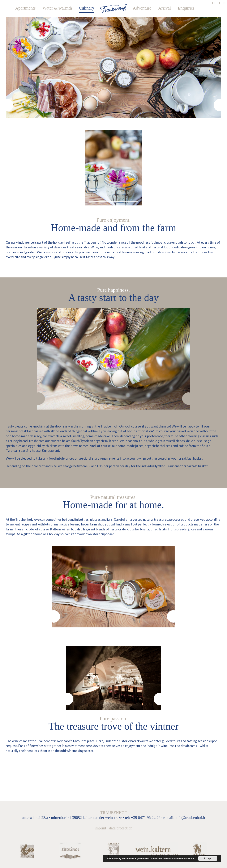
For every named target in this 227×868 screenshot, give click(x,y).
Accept (208, 858)
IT (219, 3)
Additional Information (183, 858)
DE (214, 3)
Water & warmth (57, 8)
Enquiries (186, 8)
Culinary (87, 8)
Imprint (100, 828)
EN (224, 3)
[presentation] (7, 105)
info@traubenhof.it (190, 818)
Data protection (121, 828)
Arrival (165, 8)
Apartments (25, 8)
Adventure (142, 8)
